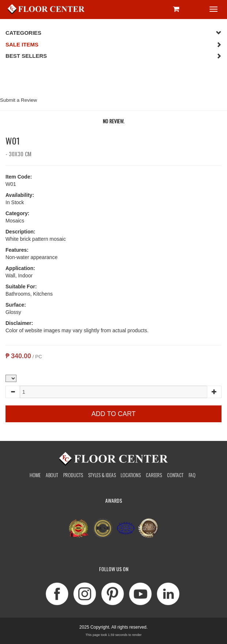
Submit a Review (18, 100)
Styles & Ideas (102, 475)
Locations (131, 475)
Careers (154, 475)
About (52, 475)
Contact (175, 475)
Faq (192, 475)
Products (73, 475)
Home (35, 475)
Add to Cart (113, 414)
